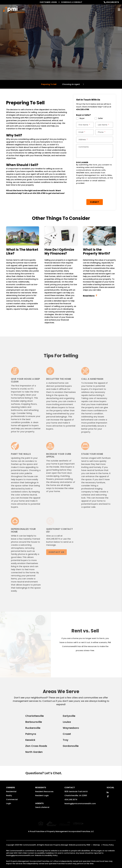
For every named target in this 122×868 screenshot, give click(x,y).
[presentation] (93, 192)
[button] (108, 792)
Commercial (12, 799)
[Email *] (85, 132)
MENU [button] (119, 10)
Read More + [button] (99, 296)
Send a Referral (42, 807)
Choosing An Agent (71, 84)
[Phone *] (104, 132)
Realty (9, 795)
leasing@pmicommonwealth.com (80, 804)
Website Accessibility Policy (46, 853)
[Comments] (95, 151)
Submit (95, 202)
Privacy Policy (108, 843)
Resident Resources (44, 792)
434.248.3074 (113, 2)
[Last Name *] (104, 125)
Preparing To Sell (49, 84)
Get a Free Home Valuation (61, 53)
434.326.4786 (39, 193)
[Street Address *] (95, 140)
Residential (11, 792)
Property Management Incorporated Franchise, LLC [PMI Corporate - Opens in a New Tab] (71, 829)
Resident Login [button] (42, 795)
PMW (88, 843)
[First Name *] (85, 125)
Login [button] (9, 803)
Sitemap (96, 843)
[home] (14, 10)
